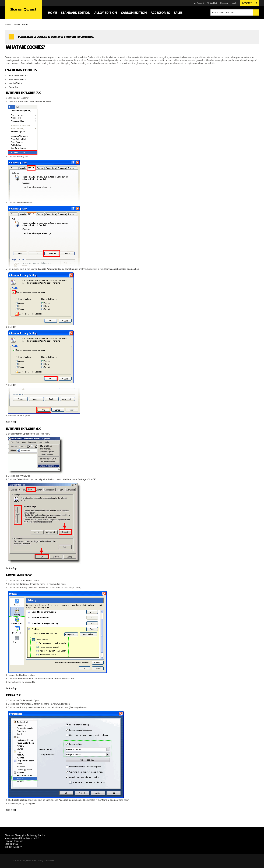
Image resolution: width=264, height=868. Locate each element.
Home (8, 24)
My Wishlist (212, 3)
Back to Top (11, 422)
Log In (234, 3)
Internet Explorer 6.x (18, 79)
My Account (198, 3)
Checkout (224, 3)
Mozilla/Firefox (16, 83)
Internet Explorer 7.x (18, 76)
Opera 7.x (14, 87)
